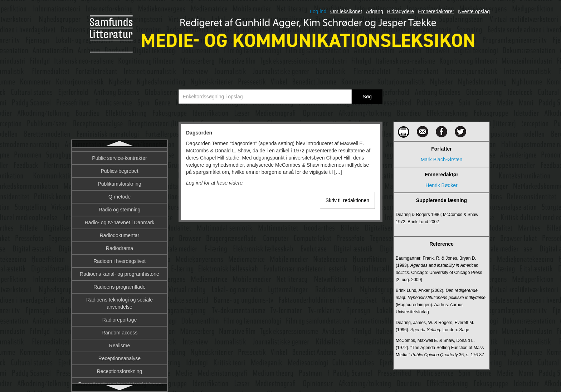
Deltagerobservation (119, 232)
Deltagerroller (119, 245)
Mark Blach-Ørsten (442, 160)
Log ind (318, 11)
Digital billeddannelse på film (119, 374)
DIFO (119, 335)
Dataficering (120, 193)
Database (119, 181)
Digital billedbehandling (119, 361)
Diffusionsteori (119, 322)
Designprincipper (119, 284)
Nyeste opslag (474, 11)
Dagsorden (119, 155)
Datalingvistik (119, 206)
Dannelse (119, 168)
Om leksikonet (346, 11)
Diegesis (119, 309)
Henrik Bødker (441, 185)
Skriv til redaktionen (347, 200)
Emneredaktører (436, 11)
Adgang (375, 11)
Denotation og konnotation (119, 258)
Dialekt (120, 297)
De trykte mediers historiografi (119, 219)
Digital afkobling (120, 348)
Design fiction (119, 271)
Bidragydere (401, 11)
